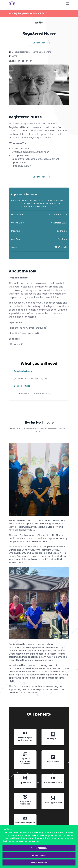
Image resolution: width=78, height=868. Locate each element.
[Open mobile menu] (68, 4)
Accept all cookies (39, 862)
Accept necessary (39, 848)
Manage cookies (39, 855)
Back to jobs (39, 43)
